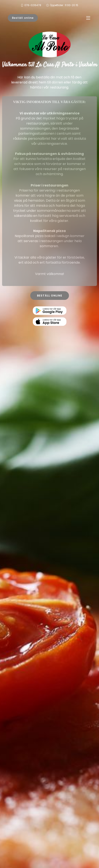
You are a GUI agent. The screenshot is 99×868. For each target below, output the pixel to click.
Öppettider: (64, 5)
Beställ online (23, 18)
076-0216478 (33, 5)
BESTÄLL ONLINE (50, 296)
